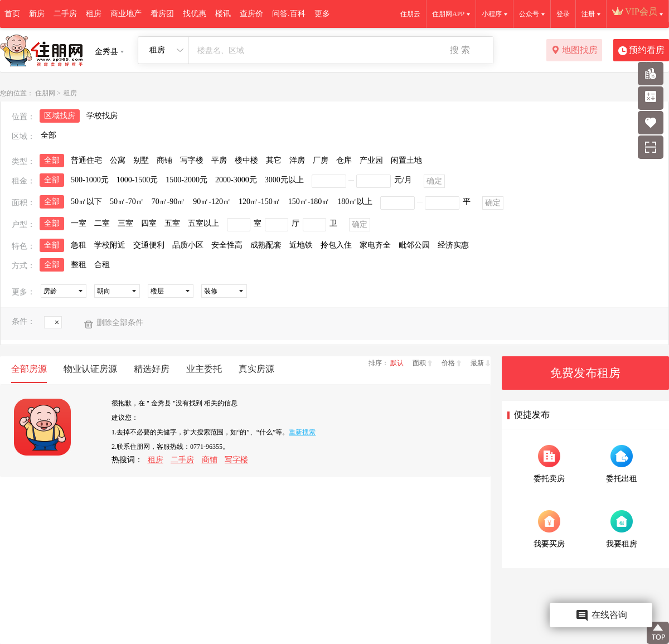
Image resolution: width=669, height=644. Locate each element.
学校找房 (102, 116)
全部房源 (29, 369)
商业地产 (126, 14)
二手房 (65, 14)
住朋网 (45, 93)
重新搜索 (302, 432)
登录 (563, 14)
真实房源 (256, 369)
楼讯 (223, 14)
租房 (94, 14)
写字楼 (236, 460)
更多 (322, 14)
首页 (12, 14)
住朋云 (410, 14)
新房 (37, 14)
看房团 (162, 14)
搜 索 (460, 50)
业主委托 (204, 369)
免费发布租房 (585, 373)
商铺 (210, 460)
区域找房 (60, 116)
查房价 (251, 14)
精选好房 (152, 369)
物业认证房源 (90, 369)
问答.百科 (289, 14)
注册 (588, 14)
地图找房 (575, 51)
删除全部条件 (120, 323)
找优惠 (195, 14)
